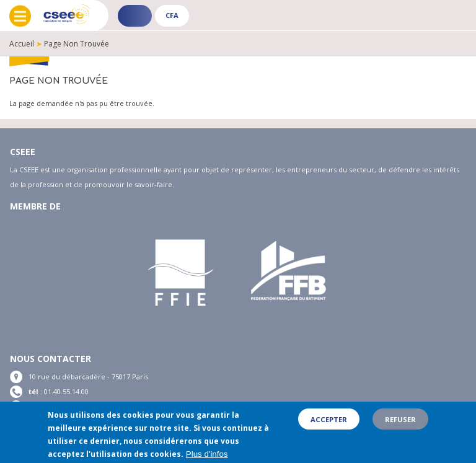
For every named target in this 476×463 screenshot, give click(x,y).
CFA (172, 15)
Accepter (329, 425)
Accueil (22, 44)
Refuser (400, 425)
